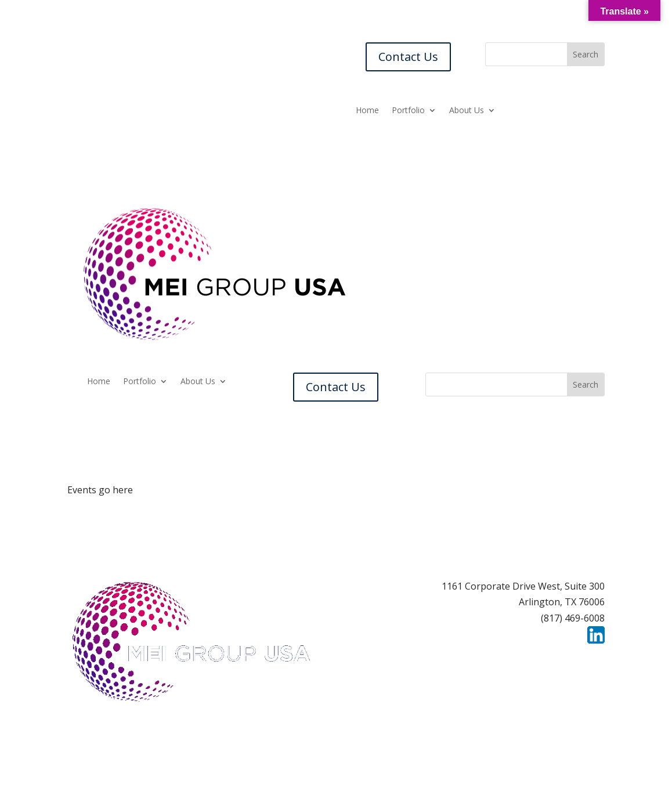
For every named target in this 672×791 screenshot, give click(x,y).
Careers (441, 658)
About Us (467, 111)
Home (367, 111)
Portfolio (408, 111)
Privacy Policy (575, 658)
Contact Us (408, 57)
